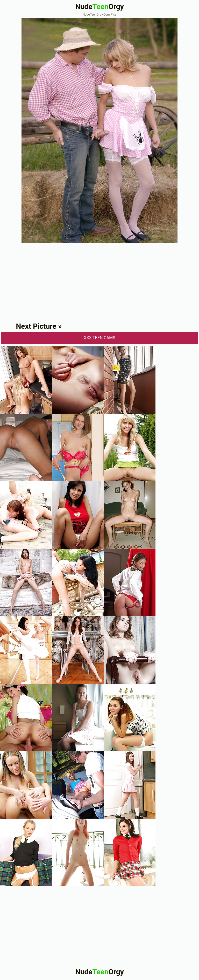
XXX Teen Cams (99, 338)
